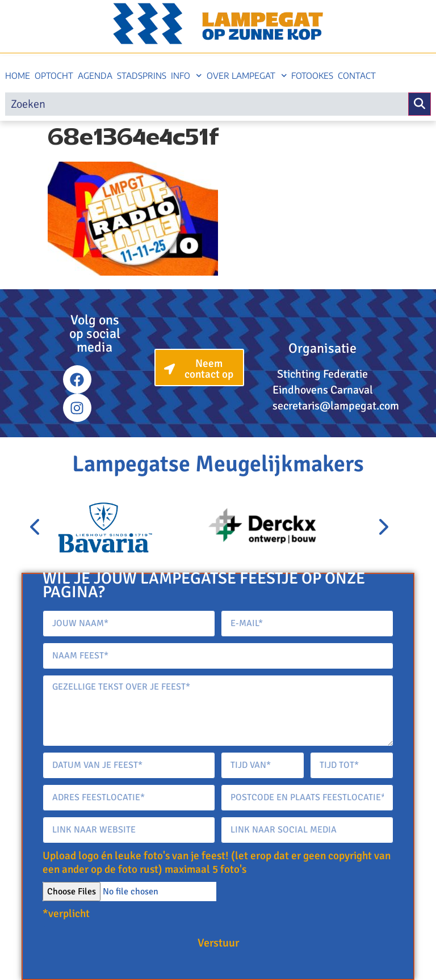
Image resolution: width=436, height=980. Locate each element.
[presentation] (36, 527)
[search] (207, 104)
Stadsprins (142, 75)
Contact (357, 75)
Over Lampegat (247, 76)
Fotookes (312, 75)
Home (18, 75)
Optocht (54, 75)
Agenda (95, 75)
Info (186, 76)
